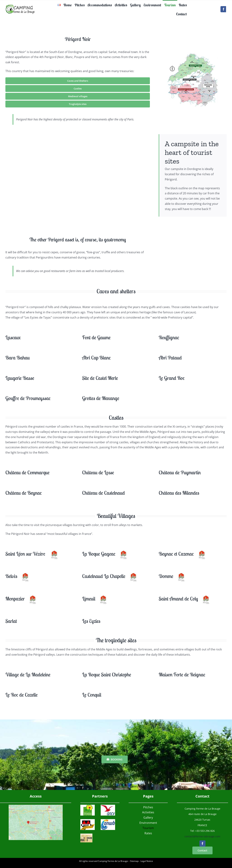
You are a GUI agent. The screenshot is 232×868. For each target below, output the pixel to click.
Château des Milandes (179, 493)
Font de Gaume (96, 337)
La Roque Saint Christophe (107, 674)
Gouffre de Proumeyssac (28, 398)
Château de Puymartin (180, 472)
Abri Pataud (170, 358)
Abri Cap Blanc (96, 358)
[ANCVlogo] (108, 806)
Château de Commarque (27, 472)
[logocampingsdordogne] (86, 835)
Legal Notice (147, 861)
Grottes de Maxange (101, 398)
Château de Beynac (24, 493)
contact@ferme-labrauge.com (202, 836)
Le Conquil (92, 695)
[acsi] (88, 821)
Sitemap (134, 861)
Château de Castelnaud (103, 493)
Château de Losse (98, 472)
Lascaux (13, 337)
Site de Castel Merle (100, 378)
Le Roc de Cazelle (22, 695)
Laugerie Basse (20, 378)
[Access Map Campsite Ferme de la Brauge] (36, 806)
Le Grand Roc (172, 378)
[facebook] (224, 9)
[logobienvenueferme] (88, 806)
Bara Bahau (18, 358)
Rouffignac (169, 337)
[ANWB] (108, 821)
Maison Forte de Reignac (182, 674)
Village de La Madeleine (28, 674)
